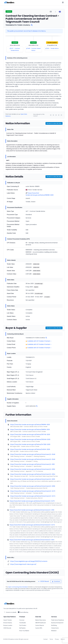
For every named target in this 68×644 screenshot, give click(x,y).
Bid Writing (54, 625)
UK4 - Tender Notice (52, 48)
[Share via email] (51, 12)
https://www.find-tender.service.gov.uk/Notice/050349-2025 (30, 439)
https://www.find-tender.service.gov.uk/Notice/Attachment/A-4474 (32, 525)
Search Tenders (8, 620)
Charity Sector (55, 628)
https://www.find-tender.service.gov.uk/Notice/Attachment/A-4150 (32, 510)
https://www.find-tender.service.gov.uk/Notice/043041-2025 (30, 449)
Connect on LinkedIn (10, 612)
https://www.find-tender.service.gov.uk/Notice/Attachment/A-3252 (33, 469)
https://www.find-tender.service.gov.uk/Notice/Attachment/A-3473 (33, 491)
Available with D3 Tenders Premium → (40, 341)
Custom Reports (40, 625)
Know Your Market (24, 631)
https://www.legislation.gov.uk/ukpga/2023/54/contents (29, 561)
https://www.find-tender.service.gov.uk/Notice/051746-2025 (30, 434)
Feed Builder (23, 623)
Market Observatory (41, 620)
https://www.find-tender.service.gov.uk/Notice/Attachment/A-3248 (33, 454)
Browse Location (8, 625)
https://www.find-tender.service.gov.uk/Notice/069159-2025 (30, 430)
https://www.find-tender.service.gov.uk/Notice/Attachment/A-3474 (33, 496)
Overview (22, 620)
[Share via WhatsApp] (56, 12)
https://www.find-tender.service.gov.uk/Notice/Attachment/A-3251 (32, 464)
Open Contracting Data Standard (18, 587)
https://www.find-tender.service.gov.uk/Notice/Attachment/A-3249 (33, 459)
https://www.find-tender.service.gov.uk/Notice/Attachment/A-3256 (33, 486)
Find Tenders (23, 625)
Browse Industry (8, 623)
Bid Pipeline (22, 628)
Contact (45, 639)
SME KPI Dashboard (41, 623)
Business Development (57, 623)
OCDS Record (43, 581)
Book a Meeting (23, 612)
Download (56, 581)
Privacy (57, 639)
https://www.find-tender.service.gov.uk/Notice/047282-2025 (30, 444)
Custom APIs (39, 628)
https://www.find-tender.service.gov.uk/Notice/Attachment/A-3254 (33, 474)
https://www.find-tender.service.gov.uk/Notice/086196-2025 (40, 194)
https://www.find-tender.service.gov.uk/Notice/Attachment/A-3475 (32, 501)
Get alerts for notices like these (54, 123)
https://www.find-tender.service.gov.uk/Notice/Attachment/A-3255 (33, 479)
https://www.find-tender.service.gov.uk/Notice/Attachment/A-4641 (32, 540)
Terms (51, 639)
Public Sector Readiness (58, 620)
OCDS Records (7, 628)
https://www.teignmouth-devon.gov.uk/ (23, 564)
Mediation (54, 631)
